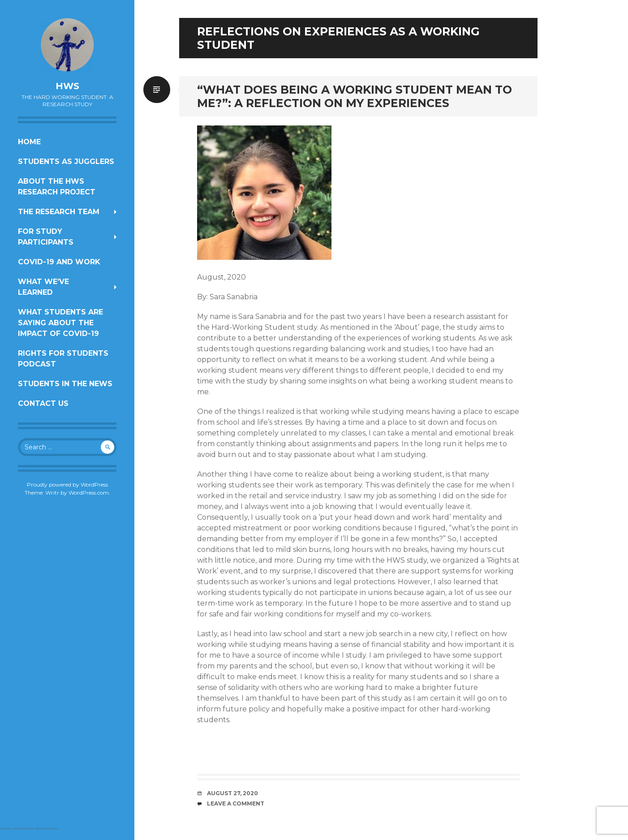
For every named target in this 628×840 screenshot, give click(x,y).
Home (29, 142)
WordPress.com (89, 493)
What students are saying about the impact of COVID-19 (60, 323)
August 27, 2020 (232, 793)
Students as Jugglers (66, 162)
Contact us (43, 403)
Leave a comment (236, 803)
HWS (67, 86)
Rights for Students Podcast (63, 359)
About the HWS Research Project (57, 187)
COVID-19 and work (59, 262)
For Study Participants (46, 237)
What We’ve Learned (43, 287)
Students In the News (65, 384)
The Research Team (59, 212)
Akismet (67, 828)
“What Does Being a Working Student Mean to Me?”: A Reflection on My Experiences (355, 96)
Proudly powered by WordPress (67, 485)
